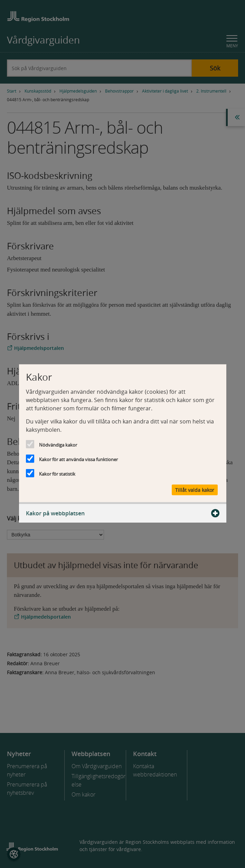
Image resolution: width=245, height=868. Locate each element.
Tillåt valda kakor (195, 490)
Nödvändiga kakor (58, 445)
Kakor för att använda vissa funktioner (78, 459)
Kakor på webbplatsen (123, 513)
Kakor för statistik (57, 474)
